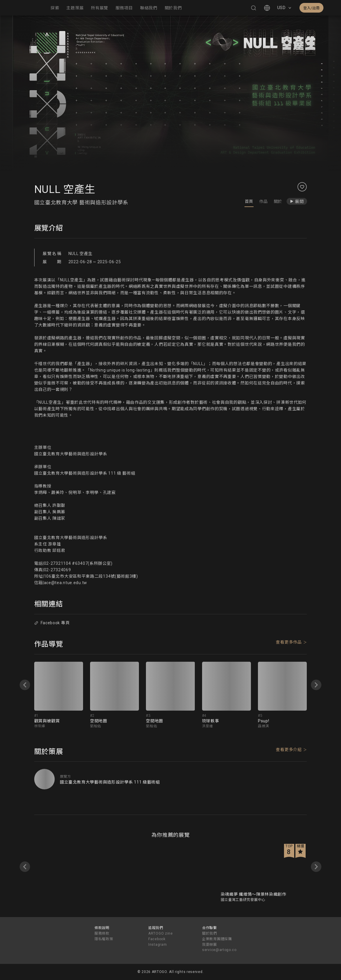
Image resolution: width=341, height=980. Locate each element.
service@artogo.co (219, 950)
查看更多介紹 (289, 750)
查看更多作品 (289, 642)
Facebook (157, 939)
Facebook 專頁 (52, 623)
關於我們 (210, 933)
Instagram (157, 945)
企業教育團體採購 (217, 939)
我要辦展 (210, 945)
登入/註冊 (311, 8)
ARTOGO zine (161, 933)
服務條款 (102, 933)
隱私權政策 (104, 939)
